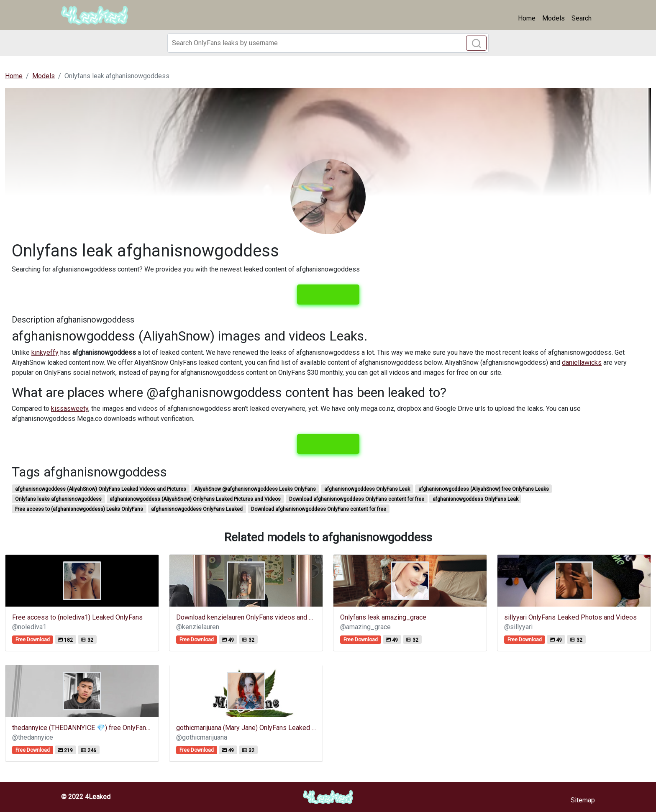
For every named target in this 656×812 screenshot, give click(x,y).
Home (527, 18)
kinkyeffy (45, 352)
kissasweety (70, 409)
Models (553, 18)
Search (582, 18)
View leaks (328, 295)
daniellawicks (582, 362)
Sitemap (583, 800)
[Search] (328, 43)
